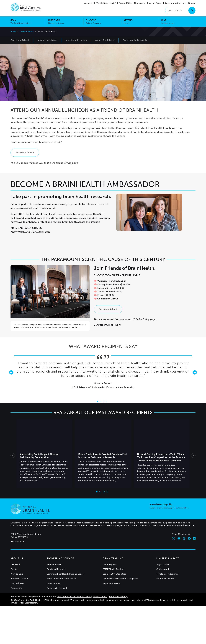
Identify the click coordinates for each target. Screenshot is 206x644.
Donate (192, 3)
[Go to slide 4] (107, 439)
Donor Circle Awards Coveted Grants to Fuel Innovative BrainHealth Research (103, 494)
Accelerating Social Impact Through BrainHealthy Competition (39, 494)
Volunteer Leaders (19, 616)
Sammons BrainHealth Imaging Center (66, 612)
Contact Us (16, 626)
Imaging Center (155, 3)
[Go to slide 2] (101, 439)
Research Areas (54, 602)
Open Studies (54, 621)
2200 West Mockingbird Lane (26, 572)
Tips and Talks (125, 3)
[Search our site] (180, 10)
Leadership (16, 602)
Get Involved (163, 607)
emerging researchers (106, 156)
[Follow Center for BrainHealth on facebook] (189, 576)
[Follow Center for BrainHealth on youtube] (179, 576)
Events (14, 607)
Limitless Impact (27, 31)
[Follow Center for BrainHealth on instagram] (184, 576)
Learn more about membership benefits (36, 180)
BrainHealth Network (57, 626)
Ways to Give (17, 612)
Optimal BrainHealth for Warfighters (120, 616)
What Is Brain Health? (106, 3)
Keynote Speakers (112, 621)
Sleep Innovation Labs (175, 3)
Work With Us (17, 621)
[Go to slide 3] (104, 439)
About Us (89, 3)
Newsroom (140, 3)
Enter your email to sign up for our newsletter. (169, 546)
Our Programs (110, 602)
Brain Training (113, 596)
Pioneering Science (60, 596)
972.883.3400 (18, 579)
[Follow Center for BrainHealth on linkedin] (194, 576)
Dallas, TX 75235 (19, 575)
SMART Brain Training (113, 607)
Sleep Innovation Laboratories (61, 616)
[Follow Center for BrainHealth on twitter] (174, 576)
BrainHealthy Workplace (115, 612)
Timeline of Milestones (167, 612)
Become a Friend (25, 190)
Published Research (56, 607)
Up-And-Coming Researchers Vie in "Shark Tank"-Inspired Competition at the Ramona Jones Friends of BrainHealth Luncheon (161, 495)
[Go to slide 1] (97, 439)
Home (13, 31)
